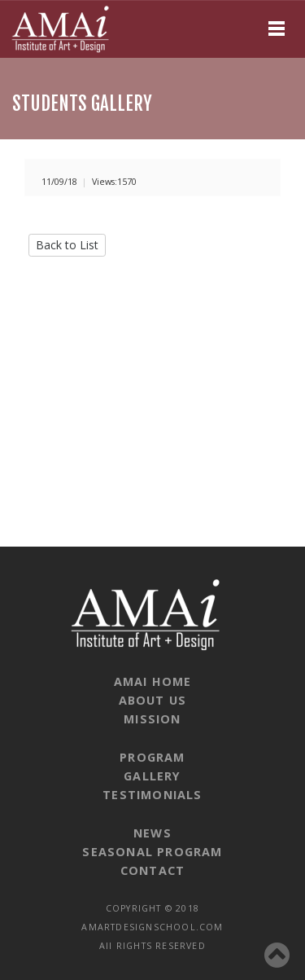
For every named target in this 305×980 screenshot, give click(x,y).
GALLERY (152, 776)
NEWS (152, 833)
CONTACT (152, 870)
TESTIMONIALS (152, 795)
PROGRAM (152, 757)
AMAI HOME (153, 681)
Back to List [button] (67, 245)
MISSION (152, 719)
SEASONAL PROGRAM (152, 852)
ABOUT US (153, 700)
